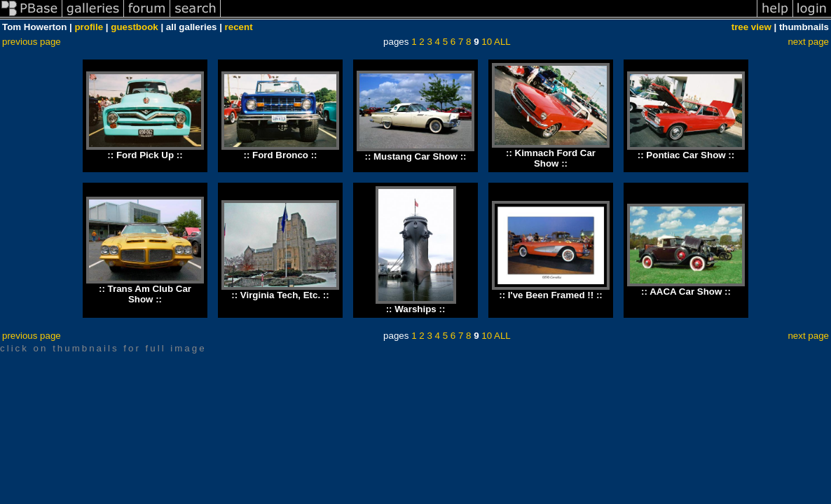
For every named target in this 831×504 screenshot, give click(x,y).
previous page (32, 42)
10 (487, 42)
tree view (751, 27)
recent (239, 27)
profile (89, 27)
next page (808, 42)
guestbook (134, 27)
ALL (502, 42)
